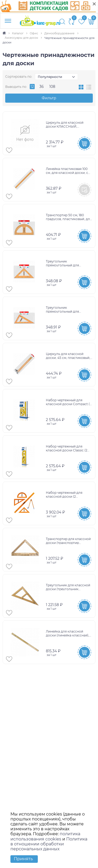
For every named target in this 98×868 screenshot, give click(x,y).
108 (52, 87)
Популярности (50, 77)
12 (32, 87)
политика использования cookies (45, 836)
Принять (23, 859)
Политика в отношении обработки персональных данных (49, 844)
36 (42, 87)
